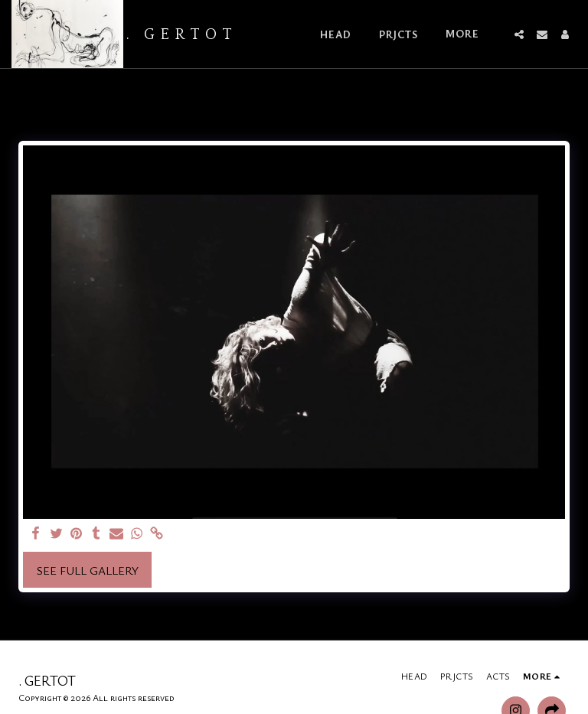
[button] (519, 34)
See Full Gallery (88, 570)
